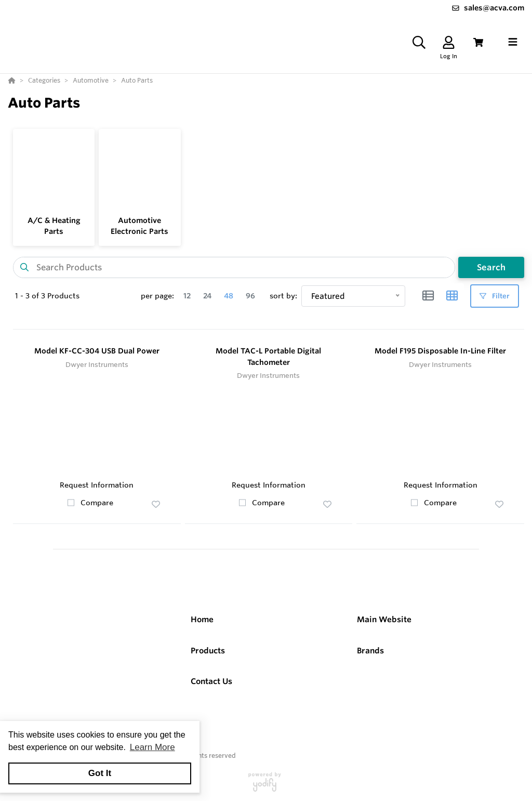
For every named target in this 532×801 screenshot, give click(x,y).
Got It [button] (100, 773)
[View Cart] (478, 42)
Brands (370, 651)
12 (187, 296)
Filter (495, 296)
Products (208, 651)
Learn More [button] (152, 747)
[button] (156, 504)
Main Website (384, 619)
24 (207, 296)
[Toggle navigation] (513, 42)
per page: (157, 296)
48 (229, 296)
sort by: (283, 296)
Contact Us (211, 681)
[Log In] (449, 42)
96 (250, 296)
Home (202, 619)
